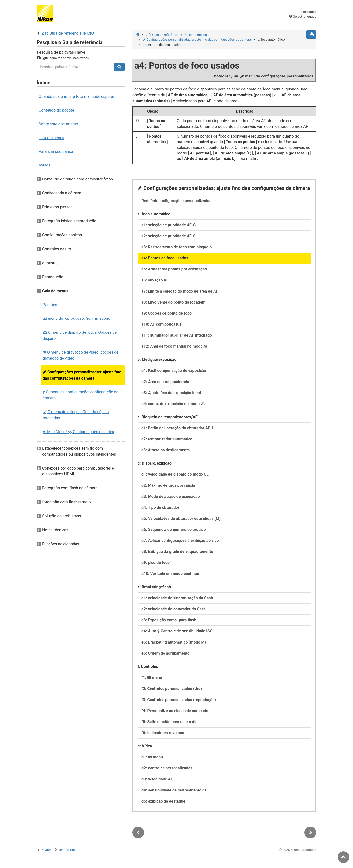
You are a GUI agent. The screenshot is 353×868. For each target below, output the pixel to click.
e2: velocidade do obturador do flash (174, 609)
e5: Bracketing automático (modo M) (174, 642)
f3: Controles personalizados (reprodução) (179, 700)
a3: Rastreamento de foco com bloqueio (176, 247)
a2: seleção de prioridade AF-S (169, 236)
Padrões (50, 305)
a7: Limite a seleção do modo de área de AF (180, 291)
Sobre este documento (58, 124)
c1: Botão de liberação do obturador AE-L (178, 428)
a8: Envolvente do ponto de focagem (173, 302)
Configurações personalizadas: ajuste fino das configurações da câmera (82, 375)
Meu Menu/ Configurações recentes (78, 432)
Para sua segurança (56, 151)
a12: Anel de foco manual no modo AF (175, 346)
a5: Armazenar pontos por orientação (174, 269)
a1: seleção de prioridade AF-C (169, 225)
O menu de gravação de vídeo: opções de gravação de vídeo (81, 355)
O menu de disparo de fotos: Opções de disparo (80, 335)
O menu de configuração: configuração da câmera (81, 395)
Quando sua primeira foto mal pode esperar (76, 96)
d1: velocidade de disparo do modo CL (175, 474)
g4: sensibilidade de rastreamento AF (174, 790)
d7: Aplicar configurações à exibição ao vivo (180, 541)
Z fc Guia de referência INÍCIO (68, 33)
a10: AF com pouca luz (161, 324)
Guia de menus (196, 35)
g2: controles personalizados (167, 768)
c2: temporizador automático (167, 439)
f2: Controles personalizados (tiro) (172, 689)
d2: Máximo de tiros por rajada (168, 485)
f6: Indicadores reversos (163, 733)
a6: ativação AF (155, 280)
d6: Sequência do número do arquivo (174, 530)
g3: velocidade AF (157, 779)
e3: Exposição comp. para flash (169, 620)
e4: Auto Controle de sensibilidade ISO (177, 631)
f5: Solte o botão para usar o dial (170, 722)
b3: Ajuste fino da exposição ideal (171, 393)
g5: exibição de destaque (163, 801)
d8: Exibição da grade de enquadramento (177, 552)
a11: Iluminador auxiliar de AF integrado (177, 335)
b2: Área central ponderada (165, 382)
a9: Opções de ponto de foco (167, 313)
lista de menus (51, 138)
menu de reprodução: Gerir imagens (76, 318)
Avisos (44, 165)
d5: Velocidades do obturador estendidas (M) (181, 518)
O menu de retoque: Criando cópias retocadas (76, 415)
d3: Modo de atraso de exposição (171, 496)
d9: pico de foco (156, 563)
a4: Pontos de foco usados (165, 258)
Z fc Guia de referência (162, 35)
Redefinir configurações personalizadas (176, 201)
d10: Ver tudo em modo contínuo (170, 574)
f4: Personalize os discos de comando (175, 711)
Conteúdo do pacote (56, 110)
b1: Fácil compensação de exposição (174, 371)
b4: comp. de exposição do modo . (173, 404)
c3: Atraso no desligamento (166, 450)
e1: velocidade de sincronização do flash (177, 598)
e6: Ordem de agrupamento (165, 653)
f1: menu (152, 678)
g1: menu (152, 757)
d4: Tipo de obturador (160, 507)
